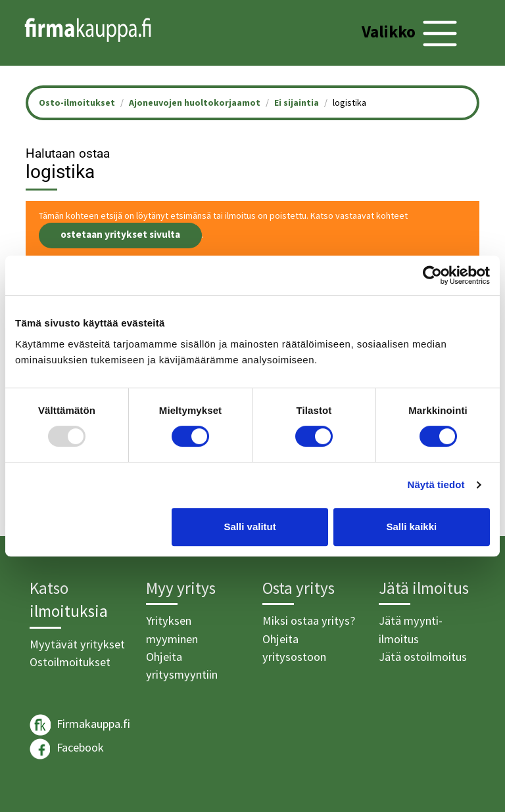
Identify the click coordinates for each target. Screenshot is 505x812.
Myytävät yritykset (77, 644)
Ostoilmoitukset (70, 662)
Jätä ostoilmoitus (423, 657)
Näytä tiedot (436, 485)
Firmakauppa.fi (80, 725)
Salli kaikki (412, 527)
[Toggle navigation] (411, 34)
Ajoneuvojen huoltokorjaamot (195, 102)
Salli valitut (250, 527)
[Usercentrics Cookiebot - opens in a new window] (432, 275)
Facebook (67, 749)
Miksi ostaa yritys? (309, 620)
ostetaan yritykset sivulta (120, 234)
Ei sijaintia (297, 102)
